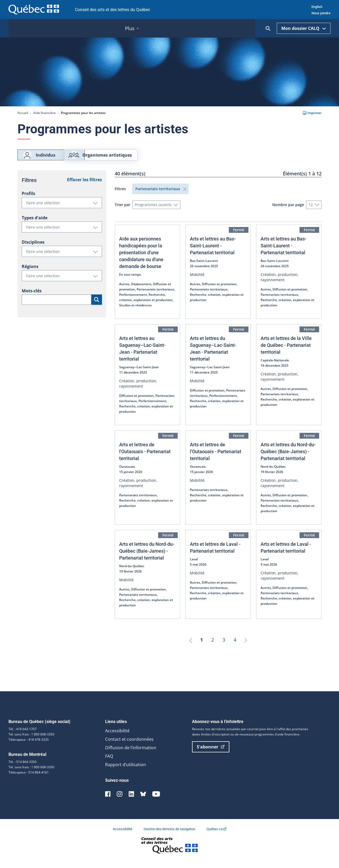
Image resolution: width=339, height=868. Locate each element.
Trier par (122, 211)
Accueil (23, 113)
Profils (28, 199)
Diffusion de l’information (131, 754)
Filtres (120, 195)
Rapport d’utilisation (126, 771)
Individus (39, 158)
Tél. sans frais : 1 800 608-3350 (31, 740)
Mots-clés (32, 297)
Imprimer (312, 113)
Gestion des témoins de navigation (170, 835)
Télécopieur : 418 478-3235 (29, 746)
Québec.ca (217, 835)
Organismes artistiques (132, 158)
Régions (30, 272)
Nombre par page (288, 211)
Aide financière (44, 113)
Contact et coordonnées (129, 745)
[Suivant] (246, 646)
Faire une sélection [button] (64, 210)
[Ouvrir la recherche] (268, 28)
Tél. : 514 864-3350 (23, 768)
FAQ (109, 762)
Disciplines (33, 248)
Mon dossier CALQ (304, 28)
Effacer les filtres (84, 186)
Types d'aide (35, 224)
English (317, 7)
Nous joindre (321, 13)
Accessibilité (117, 737)
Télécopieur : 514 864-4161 (29, 778)
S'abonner (211, 753)
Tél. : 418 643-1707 (23, 735)
